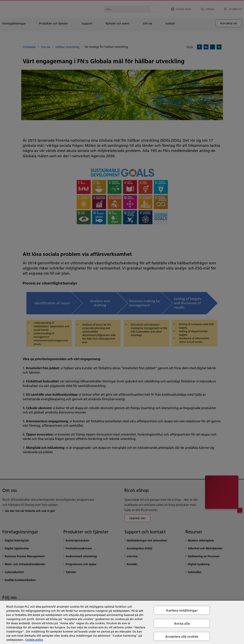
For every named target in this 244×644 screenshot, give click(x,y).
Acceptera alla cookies (182, 636)
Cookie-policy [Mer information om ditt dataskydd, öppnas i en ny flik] (34, 640)
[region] (122, 622)
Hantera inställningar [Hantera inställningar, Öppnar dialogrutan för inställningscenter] (182, 610)
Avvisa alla (182, 623)
